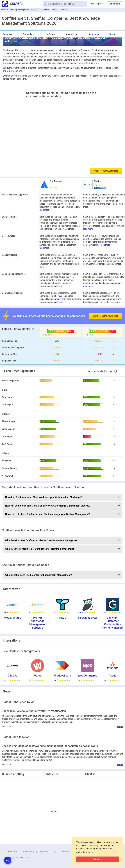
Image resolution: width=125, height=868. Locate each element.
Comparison (29, 34)
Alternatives (71, 34)
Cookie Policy (44, 852)
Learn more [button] (89, 852)
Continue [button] (97, 859)
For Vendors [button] (115, 4)
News (112, 34)
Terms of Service (28, 852)
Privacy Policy (13, 852)
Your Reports (97, 4)
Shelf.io (46, 10)
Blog (55, 852)
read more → (46, 210)
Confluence (36, 10)
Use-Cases (50, 34)
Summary (8, 34)
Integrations (93, 34)
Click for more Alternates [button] (106, 171)
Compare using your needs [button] (105, 316)
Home (4, 10)
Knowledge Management (19, 10)
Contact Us (65, 852)
